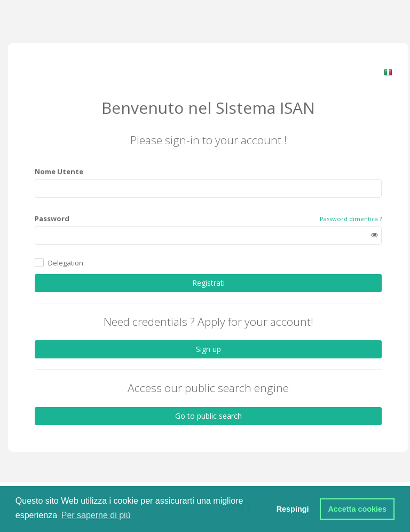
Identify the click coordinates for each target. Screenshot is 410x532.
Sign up (208, 349)
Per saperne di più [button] (96, 515)
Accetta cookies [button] (357, 509)
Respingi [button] (293, 509)
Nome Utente (59, 171)
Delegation (66, 263)
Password (52, 218)
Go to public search (208, 416)
